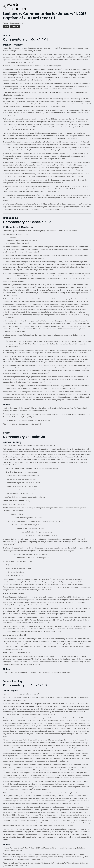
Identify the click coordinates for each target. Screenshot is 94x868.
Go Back (15, 27)
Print (6, 27)
